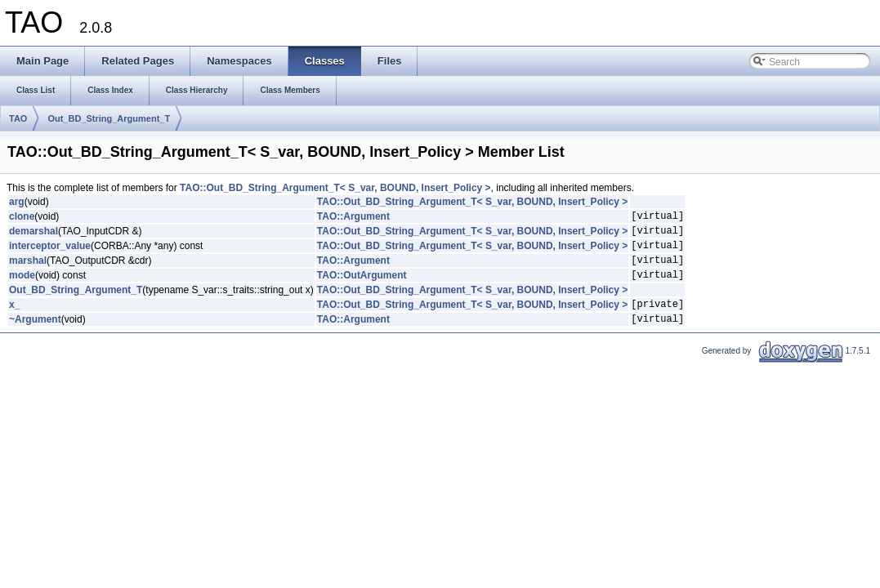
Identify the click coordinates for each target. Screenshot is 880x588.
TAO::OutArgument (362, 287)
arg (17, 202)
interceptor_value (50, 252)
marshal (28, 269)
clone (22, 218)
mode (22, 287)
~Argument (35, 336)
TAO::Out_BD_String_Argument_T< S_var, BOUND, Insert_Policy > (335, 188)
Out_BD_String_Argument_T (109, 118)
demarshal (34, 235)
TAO (18, 118)
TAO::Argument (353, 218)
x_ (14, 318)
